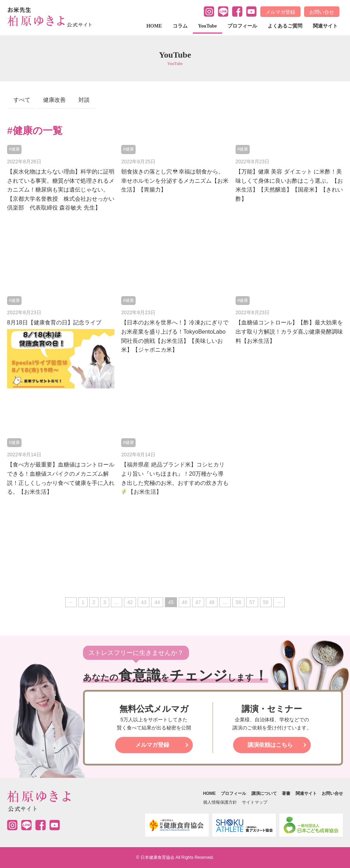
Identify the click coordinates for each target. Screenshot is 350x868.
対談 (84, 100)
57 (252, 602)
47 (198, 602)
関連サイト (325, 26)
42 (130, 602)
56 (238, 602)
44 (157, 602)
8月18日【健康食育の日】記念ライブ (54, 322)
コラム (180, 26)
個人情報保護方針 (220, 802)
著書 (286, 793)
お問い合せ (322, 12)
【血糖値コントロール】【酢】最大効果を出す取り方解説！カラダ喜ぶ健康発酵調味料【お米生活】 (289, 332)
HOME (154, 26)
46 (185, 602)
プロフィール (242, 26)
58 (266, 602)
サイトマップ (255, 802)
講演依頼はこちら (270, 745)
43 (144, 602)
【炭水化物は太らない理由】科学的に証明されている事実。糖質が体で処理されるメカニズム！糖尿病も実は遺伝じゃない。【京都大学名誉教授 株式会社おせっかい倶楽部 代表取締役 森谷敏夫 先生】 (61, 190)
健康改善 (54, 100)
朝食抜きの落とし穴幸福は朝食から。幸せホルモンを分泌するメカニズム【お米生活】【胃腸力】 (175, 181)
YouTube (207, 26)
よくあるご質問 (285, 26)
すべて (22, 100)
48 (212, 602)
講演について (264, 793)
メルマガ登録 (280, 12)
